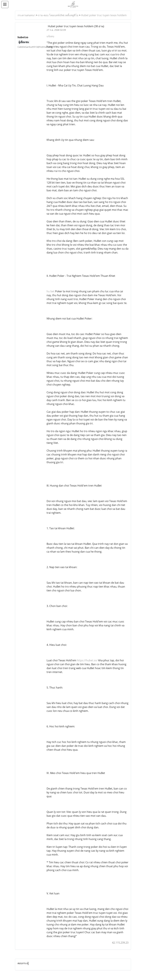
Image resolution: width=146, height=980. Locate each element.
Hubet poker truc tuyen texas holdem (104, 15)
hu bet (51, 291)
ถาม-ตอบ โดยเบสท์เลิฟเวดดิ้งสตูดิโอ (58, 15)
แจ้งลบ (50, 36)
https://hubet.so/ (87, 660)
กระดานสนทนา (26, 15)
